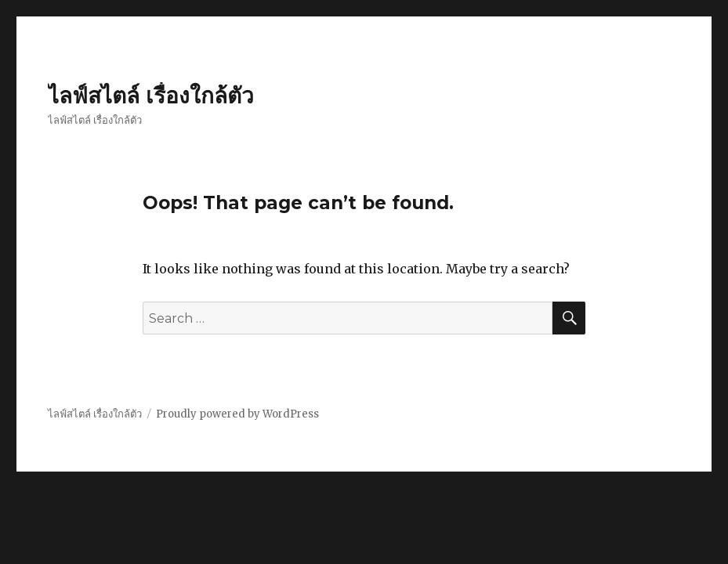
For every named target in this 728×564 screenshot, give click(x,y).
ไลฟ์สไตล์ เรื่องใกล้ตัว (151, 96)
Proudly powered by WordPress (237, 414)
